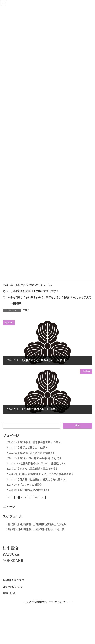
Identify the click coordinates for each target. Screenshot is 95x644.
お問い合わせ (9, 593)
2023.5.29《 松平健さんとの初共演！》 (28, 490)
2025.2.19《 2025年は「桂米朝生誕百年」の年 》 (34, 442)
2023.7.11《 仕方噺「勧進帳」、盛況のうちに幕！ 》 (36, 479)
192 (37, 498)
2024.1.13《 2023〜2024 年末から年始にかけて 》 (34, 458)
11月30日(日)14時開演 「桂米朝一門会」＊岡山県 (35, 529)
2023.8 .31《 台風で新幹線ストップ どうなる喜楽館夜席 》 (41, 474)
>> (43, 498)
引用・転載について (13, 587)
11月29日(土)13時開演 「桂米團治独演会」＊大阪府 (37, 524)
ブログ (26, 310)
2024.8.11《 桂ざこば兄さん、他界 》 (27, 448)
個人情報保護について (14, 580)
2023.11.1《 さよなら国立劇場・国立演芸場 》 (32, 469)
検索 (77, 425)
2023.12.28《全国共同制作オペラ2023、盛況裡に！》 (36, 464)
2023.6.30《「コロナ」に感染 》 (25, 485)
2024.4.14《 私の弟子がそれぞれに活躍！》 (31, 453)
